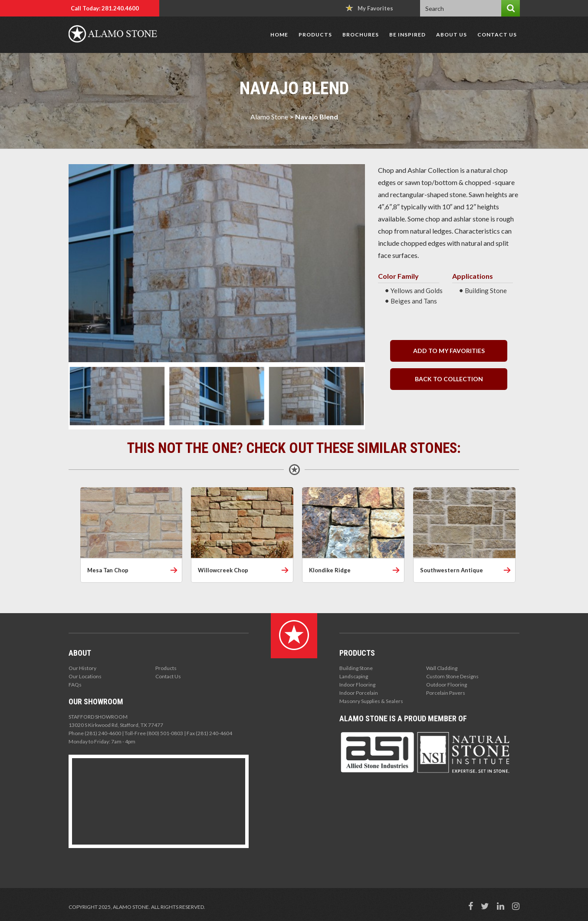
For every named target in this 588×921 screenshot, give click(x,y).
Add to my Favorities (449, 351)
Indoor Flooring (357, 685)
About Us (452, 35)
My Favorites (369, 8)
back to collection (449, 379)
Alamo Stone (269, 117)
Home (279, 35)
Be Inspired (407, 35)
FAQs (75, 685)
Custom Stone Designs (452, 676)
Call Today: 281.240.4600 (105, 8)
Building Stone (356, 668)
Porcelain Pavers (446, 693)
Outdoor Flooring (447, 685)
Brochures (361, 35)
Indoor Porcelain (359, 693)
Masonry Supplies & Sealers (371, 701)
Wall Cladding (442, 668)
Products (315, 35)
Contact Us (497, 35)
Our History (82, 668)
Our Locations (85, 676)
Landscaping (354, 676)
